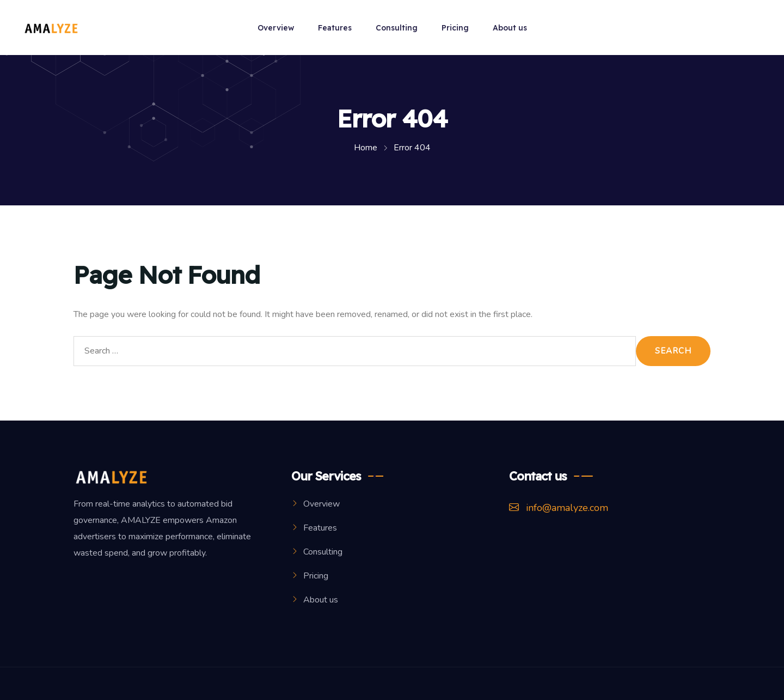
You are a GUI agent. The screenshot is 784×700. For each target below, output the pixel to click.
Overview (276, 28)
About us (510, 28)
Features (335, 28)
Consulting (397, 28)
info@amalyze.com (559, 508)
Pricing (455, 28)
